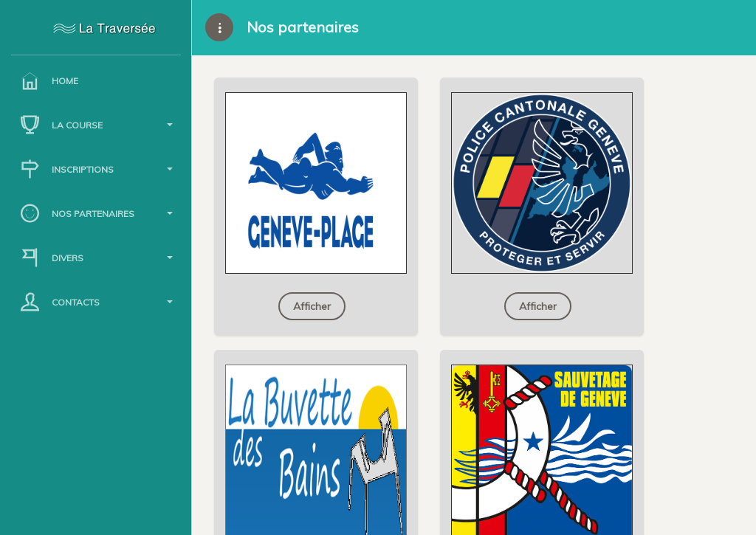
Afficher (312, 306)
